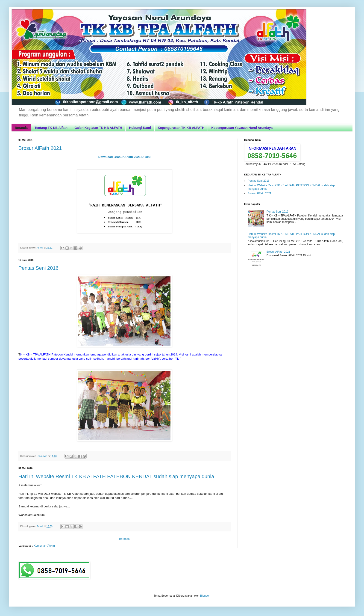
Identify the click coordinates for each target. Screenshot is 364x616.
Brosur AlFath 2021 (40, 148)
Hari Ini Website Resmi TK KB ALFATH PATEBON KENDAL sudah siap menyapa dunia (116, 476)
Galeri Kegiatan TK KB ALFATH (98, 128)
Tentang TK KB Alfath (51, 128)
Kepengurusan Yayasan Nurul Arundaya (242, 128)
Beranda (21, 128)
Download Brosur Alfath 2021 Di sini (125, 157)
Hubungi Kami (140, 128)
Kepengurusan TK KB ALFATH (181, 128)
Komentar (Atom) (44, 546)
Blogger (205, 596)
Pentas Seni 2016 (38, 268)
